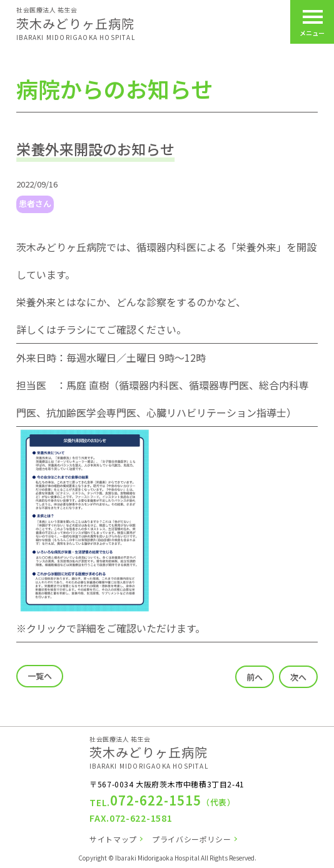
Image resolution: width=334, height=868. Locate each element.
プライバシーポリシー (191, 839)
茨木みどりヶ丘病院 (76, 23)
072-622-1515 (156, 801)
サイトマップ (113, 839)
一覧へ (40, 676)
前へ (255, 677)
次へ (298, 677)
